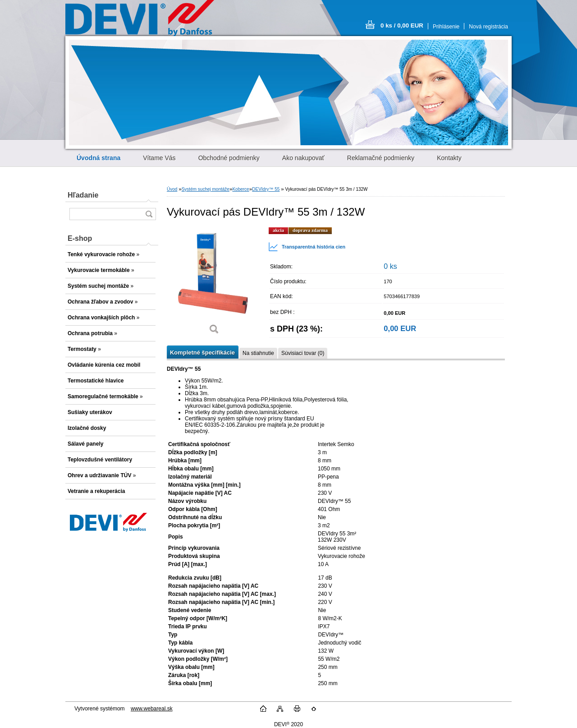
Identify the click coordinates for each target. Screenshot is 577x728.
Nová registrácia (488, 27)
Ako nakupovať (303, 158)
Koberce (240, 189)
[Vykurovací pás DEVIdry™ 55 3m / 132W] (214, 284)
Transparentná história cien (307, 247)
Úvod (172, 189)
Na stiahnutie (258, 353)
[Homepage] (98, 158)
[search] (149, 214)
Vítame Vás (159, 158)
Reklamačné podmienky (381, 158)
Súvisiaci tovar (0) (303, 353)
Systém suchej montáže (206, 189)
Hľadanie (83, 195)
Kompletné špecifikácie (202, 352)
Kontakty (449, 158)
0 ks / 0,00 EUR (402, 25)
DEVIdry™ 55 (266, 189)
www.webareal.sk (152, 709)
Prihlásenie (446, 27)
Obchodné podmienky (229, 158)
